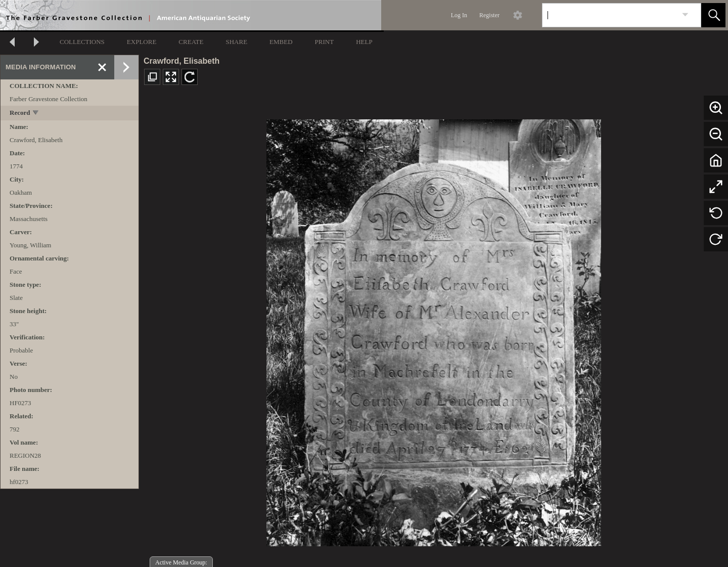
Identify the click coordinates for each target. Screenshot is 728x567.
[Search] (610, 15)
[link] (685, 15)
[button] (713, 15)
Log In (459, 15)
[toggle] (36, 114)
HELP (364, 42)
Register (489, 15)
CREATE (191, 42)
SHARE (236, 42)
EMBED (281, 42)
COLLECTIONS (82, 42)
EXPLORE (142, 42)
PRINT (325, 42)
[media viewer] (434, 330)
